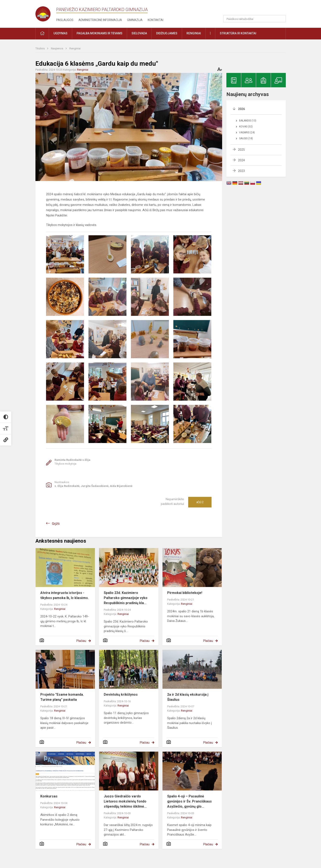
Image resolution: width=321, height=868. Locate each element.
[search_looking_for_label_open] (281, 19)
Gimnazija (135, 20)
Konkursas (49, 796)
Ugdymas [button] (60, 33)
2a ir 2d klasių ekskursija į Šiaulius (188, 697)
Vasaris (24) (247, 132)
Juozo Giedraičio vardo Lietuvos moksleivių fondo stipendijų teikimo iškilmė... (125, 801)
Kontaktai (156, 20)
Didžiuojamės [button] (167, 33)
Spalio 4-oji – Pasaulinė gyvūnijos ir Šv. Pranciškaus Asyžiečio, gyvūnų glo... (189, 801)
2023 (241, 171)
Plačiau (81, 641)
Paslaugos (65, 20)
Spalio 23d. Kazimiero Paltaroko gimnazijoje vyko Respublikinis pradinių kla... (126, 598)
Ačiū (200, 502)
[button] (257, 9)
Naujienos (57, 48)
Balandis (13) (248, 121)
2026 (241, 109)
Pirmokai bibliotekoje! (185, 593)
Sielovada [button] (139, 33)
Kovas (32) (246, 127)
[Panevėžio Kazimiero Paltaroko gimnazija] (46, 13)
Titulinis (40, 48)
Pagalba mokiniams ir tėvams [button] (100, 33)
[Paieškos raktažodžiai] (254, 19)
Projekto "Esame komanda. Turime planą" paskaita (62, 697)
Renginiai (75, 48)
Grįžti (56, 524)
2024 (241, 160)
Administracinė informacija (100, 20)
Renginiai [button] (194, 33)
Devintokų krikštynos (121, 695)
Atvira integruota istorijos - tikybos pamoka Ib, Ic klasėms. (64, 595)
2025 (241, 150)
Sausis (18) (246, 138)
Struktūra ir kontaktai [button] (238, 33)
